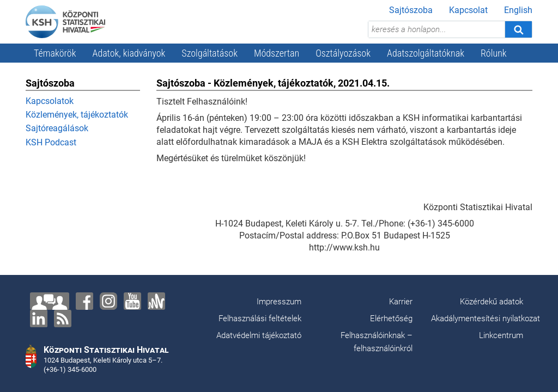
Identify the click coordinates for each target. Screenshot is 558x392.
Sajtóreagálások (57, 128)
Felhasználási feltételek (260, 318)
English (518, 10)
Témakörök (55, 53)
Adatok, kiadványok (129, 53)
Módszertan (277, 53)
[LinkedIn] (39, 318)
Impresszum (279, 302)
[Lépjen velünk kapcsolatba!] (50, 301)
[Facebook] (84, 301)
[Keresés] (518, 29)
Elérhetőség (391, 318)
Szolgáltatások (210, 53)
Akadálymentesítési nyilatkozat (486, 318)
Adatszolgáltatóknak (426, 53)
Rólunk (494, 53)
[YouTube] (132, 301)
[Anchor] (156, 301)
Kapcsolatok (50, 101)
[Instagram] (108, 301)
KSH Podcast (51, 142)
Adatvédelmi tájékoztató (259, 335)
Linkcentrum (501, 335)
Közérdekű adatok (492, 302)
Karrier (401, 302)
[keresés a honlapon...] (436, 29)
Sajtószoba (411, 10)
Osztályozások (343, 53)
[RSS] (63, 318)
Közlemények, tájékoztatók (77, 115)
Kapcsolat (468, 10)
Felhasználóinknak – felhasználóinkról (377, 342)
